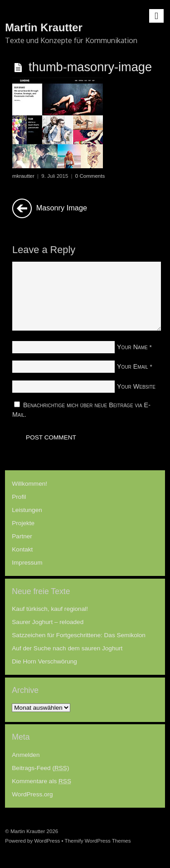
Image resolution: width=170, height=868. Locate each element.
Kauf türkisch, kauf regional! (50, 609)
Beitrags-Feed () (40, 768)
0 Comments (90, 176)
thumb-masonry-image (90, 67)
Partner (22, 536)
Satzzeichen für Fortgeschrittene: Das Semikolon (79, 635)
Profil (19, 497)
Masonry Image (50, 208)
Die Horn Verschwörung (44, 661)
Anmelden (26, 755)
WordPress (47, 841)
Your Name (132, 347)
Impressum (27, 563)
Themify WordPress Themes (98, 841)
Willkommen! (29, 484)
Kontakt (22, 549)
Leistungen (27, 510)
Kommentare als (41, 781)
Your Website (136, 386)
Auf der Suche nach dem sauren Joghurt (67, 648)
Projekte (23, 523)
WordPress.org (32, 794)
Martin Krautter (28, 831)
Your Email (133, 366)
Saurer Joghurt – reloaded (48, 622)
